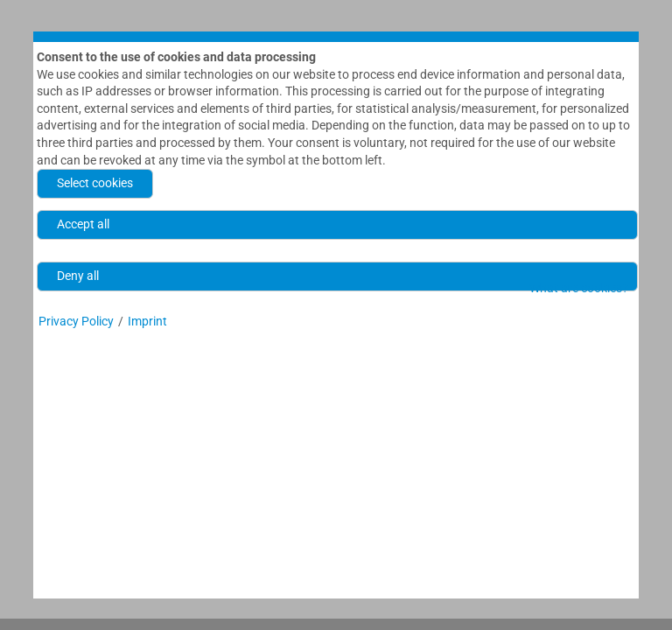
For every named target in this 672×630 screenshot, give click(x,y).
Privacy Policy (76, 325)
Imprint (147, 325)
